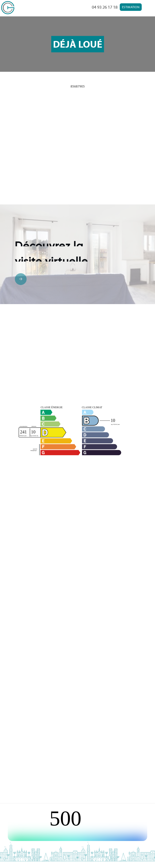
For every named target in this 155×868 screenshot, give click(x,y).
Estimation (131, 7)
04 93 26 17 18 (105, 7)
